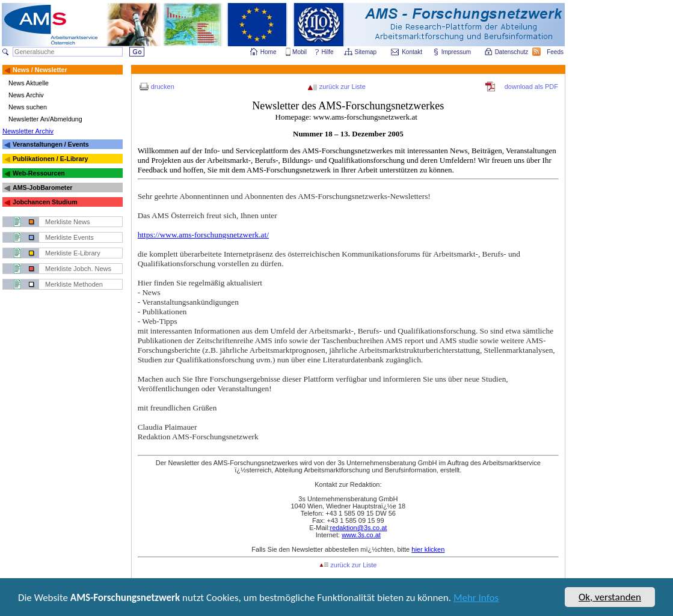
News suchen (28, 107)
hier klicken (428, 549)
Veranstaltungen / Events (51, 144)
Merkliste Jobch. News (78, 269)
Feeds (556, 52)
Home (269, 52)
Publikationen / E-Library (51, 159)
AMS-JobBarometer (42, 188)
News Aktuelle (29, 83)
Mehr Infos (476, 599)
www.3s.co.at (361, 535)
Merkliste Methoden (74, 284)
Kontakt (412, 52)
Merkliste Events (69, 237)
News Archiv (26, 95)
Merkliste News (68, 222)
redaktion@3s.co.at (358, 528)
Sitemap (367, 52)
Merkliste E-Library (73, 253)
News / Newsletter (40, 70)
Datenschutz (512, 52)
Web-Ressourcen (39, 173)
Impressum (457, 52)
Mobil (300, 52)
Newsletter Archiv (28, 131)
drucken (163, 87)
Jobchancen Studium (45, 202)
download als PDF (531, 87)
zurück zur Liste (343, 87)
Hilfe (328, 52)
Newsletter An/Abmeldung (45, 119)
